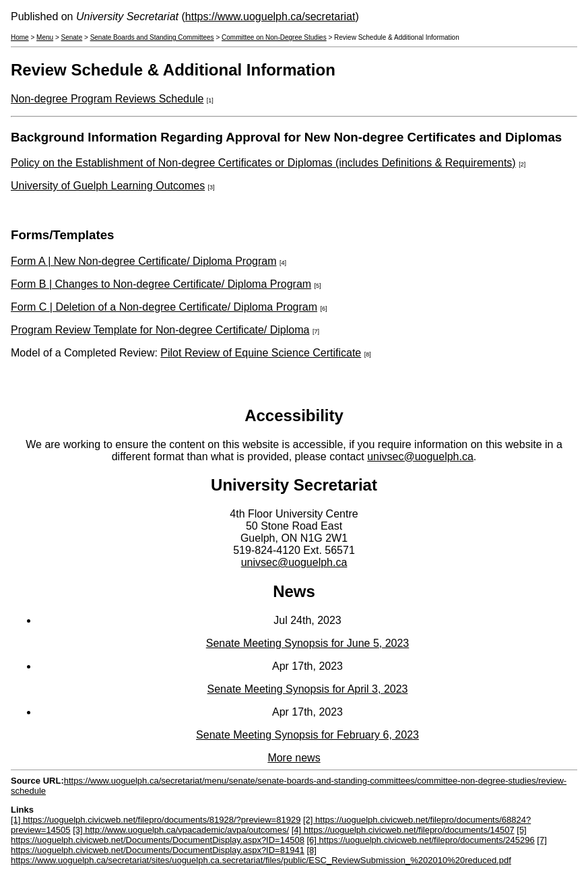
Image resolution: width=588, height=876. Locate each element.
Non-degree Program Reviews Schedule (107, 99)
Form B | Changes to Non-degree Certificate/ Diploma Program (161, 284)
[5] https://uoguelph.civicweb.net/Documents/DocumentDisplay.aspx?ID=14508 (269, 835)
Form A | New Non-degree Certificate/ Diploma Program (144, 261)
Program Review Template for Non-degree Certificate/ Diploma (160, 330)
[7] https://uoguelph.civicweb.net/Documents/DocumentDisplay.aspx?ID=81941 (279, 845)
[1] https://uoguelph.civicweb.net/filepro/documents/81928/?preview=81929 (156, 820)
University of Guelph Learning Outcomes (108, 186)
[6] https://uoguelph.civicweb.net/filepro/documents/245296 (421, 840)
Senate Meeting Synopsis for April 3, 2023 (308, 689)
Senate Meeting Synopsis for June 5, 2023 (308, 643)
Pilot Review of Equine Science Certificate (261, 353)
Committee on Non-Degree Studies (274, 37)
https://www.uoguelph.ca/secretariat (270, 17)
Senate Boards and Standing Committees (152, 37)
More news (294, 758)
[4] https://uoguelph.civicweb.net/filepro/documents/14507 (403, 830)
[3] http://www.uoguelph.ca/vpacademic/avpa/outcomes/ (181, 830)
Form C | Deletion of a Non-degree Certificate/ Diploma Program (164, 307)
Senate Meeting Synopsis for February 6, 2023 (307, 735)
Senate (72, 37)
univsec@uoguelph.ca (420, 457)
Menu (45, 37)
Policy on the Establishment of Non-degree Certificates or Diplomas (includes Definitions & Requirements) (263, 163)
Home (20, 37)
